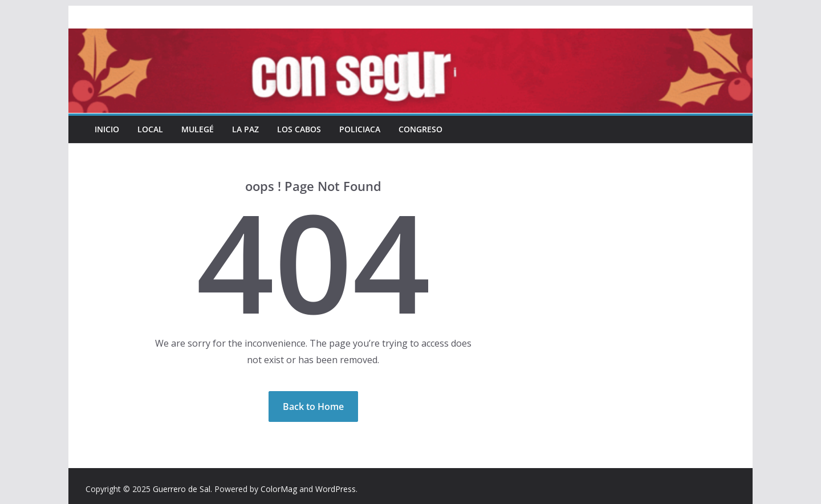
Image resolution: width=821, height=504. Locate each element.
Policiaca (360, 129)
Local (150, 129)
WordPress (336, 489)
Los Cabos (299, 129)
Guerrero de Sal (182, 489)
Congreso (420, 129)
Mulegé (198, 129)
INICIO (107, 129)
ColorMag (279, 489)
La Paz (245, 129)
